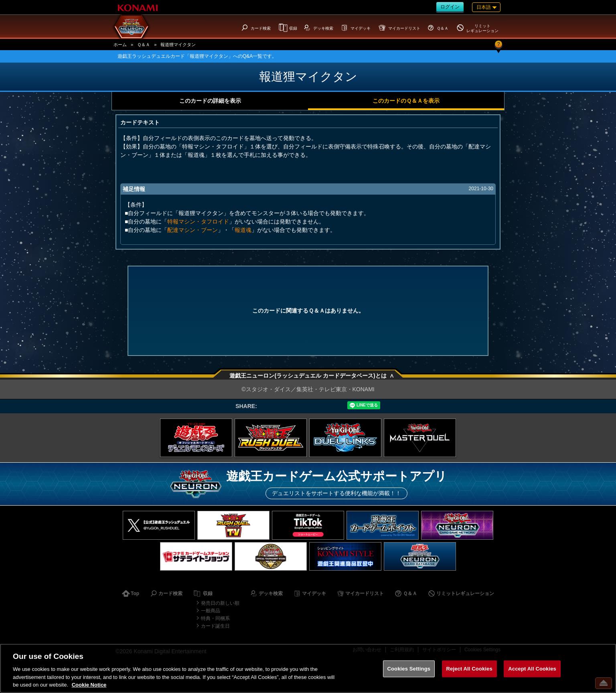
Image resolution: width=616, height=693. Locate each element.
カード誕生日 (215, 626)
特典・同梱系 (215, 618)
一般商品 (211, 611)
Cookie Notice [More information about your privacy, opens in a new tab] (89, 685)
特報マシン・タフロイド (198, 222)
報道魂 (243, 230)
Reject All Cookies (469, 669)
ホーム (120, 45)
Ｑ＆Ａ (144, 45)
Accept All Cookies (532, 669)
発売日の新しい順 (220, 603)
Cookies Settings (409, 669)
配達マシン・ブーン (192, 230)
